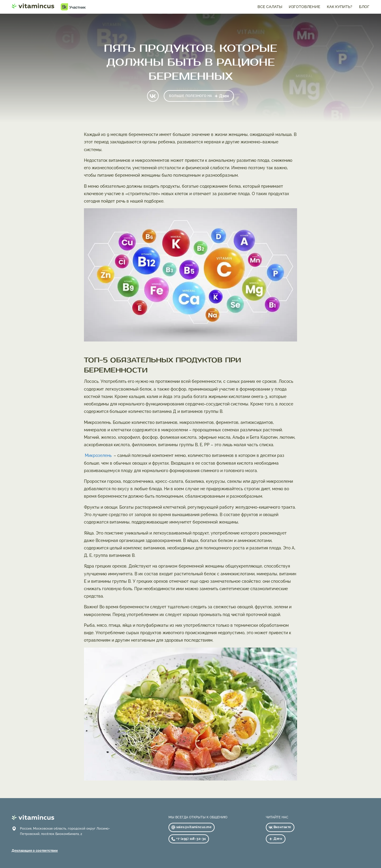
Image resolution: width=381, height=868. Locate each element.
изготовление (305, 7)
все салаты (270, 7)
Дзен (275, 839)
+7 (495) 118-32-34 (189, 839)
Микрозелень (98, 455)
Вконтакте (280, 827)
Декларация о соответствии (35, 850)
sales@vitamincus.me (192, 827)
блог (364, 7)
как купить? (339, 7)
